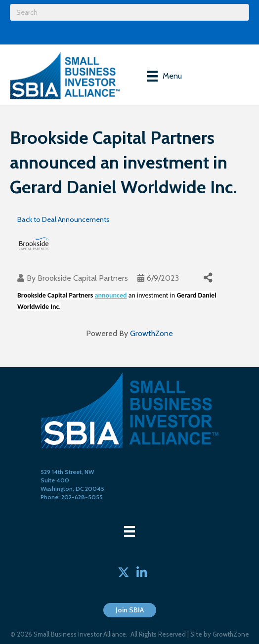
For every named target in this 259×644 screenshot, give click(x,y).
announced (111, 295)
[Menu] (164, 76)
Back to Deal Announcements (64, 219)
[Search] (129, 12)
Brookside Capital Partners (83, 278)
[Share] (208, 278)
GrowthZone (151, 333)
